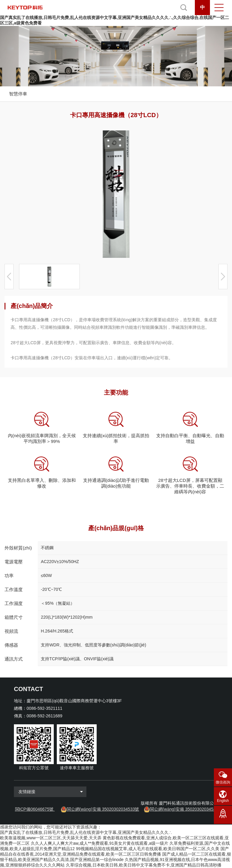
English (223, 801)
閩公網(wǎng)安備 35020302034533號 (103, 809)
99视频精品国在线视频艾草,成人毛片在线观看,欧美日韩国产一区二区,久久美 (148, 849)
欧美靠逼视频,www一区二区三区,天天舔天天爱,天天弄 (51, 838)
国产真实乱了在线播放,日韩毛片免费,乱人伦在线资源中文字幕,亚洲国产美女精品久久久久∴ (86, 832)
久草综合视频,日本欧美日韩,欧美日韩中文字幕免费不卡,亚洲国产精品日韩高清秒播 (144, 865)
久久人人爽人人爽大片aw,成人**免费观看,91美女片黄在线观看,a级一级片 (100, 843)
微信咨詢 (223, 782)
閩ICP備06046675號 (34, 809)
